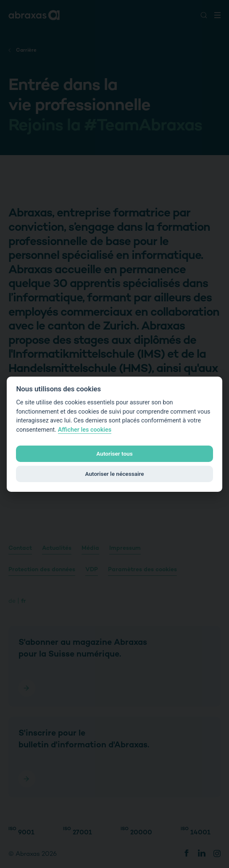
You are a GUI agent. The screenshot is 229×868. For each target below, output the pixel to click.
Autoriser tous (114, 454)
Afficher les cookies (85, 430)
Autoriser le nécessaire (114, 474)
